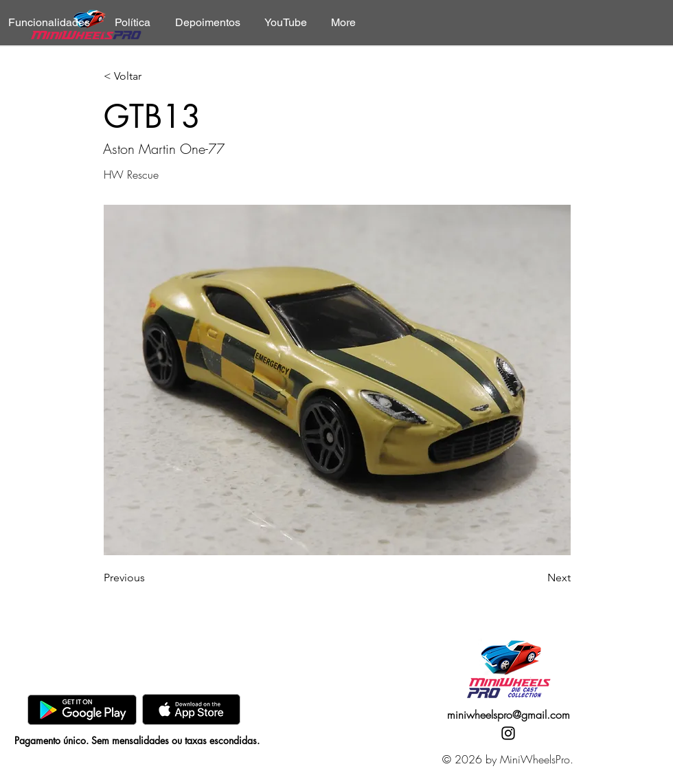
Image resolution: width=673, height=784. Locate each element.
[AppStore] (191, 709)
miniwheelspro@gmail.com (509, 715)
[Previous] (149, 578)
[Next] (536, 578)
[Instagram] (508, 733)
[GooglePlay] (82, 709)
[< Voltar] (149, 77)
